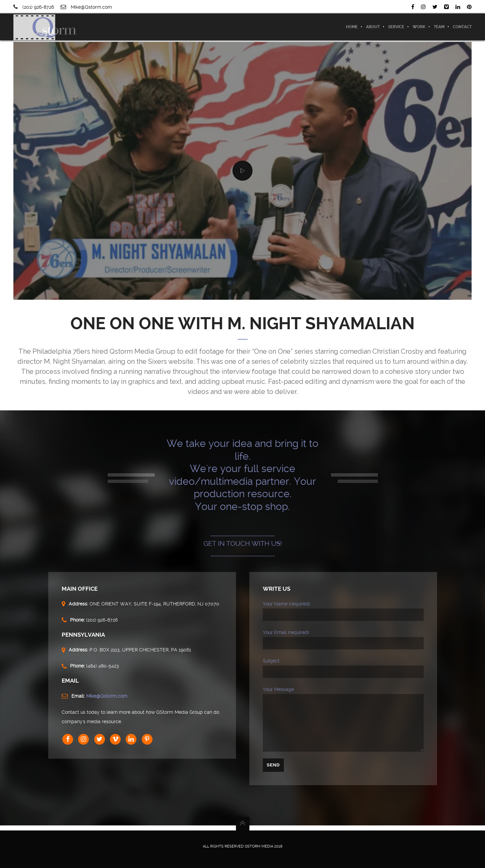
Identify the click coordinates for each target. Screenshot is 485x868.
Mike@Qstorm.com (91, 7)
